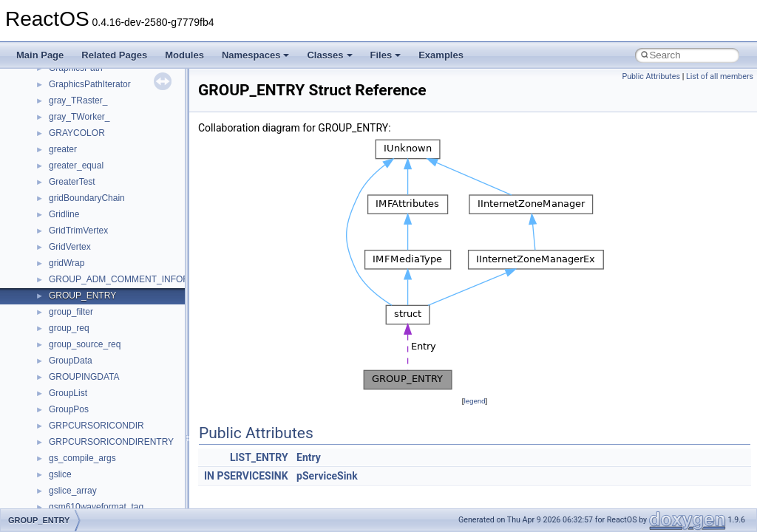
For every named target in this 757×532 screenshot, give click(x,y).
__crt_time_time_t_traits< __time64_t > (126, 441)
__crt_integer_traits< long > (103, 132)
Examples (441, 55)
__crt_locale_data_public (98, 197)
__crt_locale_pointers (91, 214)
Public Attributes (651, 76)
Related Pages (114, 55)
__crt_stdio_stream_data (98, 392)
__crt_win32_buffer (86, 474)
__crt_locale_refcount (91, 230)
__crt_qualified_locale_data (103, 311)
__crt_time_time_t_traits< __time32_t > (126, 425)
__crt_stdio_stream (86, 376)
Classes (329, 55)
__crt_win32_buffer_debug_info (111, 490)
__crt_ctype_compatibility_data (110, 83)
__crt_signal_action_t (91, 360)
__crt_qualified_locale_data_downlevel (125, 327)
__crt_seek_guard (84, 344)
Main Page (40, 55)
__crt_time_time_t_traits (96, 409)
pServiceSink (327, 476)
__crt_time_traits (82, 457)
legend (474, 401)
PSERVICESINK (252, 476)
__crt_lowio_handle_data (98, 279)
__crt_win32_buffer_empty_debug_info (125, 506)
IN (209, 476)
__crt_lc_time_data (86, 165)
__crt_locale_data (84, 181)
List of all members (720, 76)
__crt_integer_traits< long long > (112, 149)
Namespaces (256, 55)
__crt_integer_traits (87, 116)
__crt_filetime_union (88, 100)
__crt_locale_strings (88, 262)
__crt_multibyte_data (90, 295)
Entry (309, 457)
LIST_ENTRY (259, 457)
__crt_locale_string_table (98, 246)
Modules (184, 55)
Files (386, 55)
